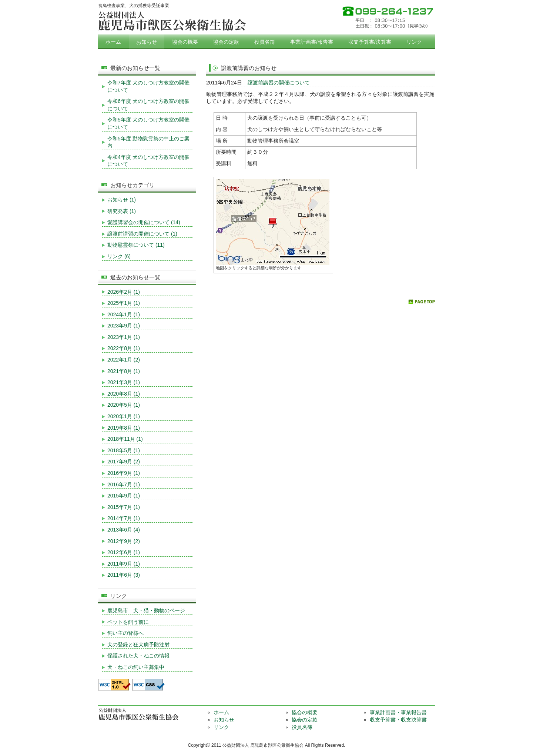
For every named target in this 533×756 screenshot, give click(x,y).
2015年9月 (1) (124, 496)
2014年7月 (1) (124, 518)
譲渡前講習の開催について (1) (142, 234)
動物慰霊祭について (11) (136, 245)
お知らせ (147, 42)
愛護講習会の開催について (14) (144, 222)
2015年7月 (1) (124, 507)
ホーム (113, 42)
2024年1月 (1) (124, 314)
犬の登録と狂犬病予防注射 (138, 645)
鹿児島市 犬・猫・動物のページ (146, 610)
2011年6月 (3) (124, 575)
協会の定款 (226, 42)
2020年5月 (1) (124, 405)
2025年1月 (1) (124, 303)
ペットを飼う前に (128, 622)
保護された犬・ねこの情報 (138, 656)
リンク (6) (119, 256)
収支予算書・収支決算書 (398, 720)
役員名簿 (265, 42)
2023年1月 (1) (124, 337)
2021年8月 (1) (124, 371)
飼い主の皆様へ (125, 633)
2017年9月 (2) (124, 462)
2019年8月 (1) (124, 428)
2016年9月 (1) (124, 473)
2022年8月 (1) (124, 348)
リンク (414, 42)
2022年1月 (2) (124, 360)
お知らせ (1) (122, 200)
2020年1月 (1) (124, 416)
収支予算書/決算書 (370, 42)
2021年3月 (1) (124, 382)
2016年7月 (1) (124, 484)
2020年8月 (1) (124, 394)
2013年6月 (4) (124, 530)
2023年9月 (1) (124, 326)
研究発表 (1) (122, 211)
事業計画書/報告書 (312, 42)
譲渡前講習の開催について (279, 83)
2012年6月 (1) (124, 552)
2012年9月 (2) (124, 541)
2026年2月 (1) (124, 292)
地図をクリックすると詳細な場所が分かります (259, 268)
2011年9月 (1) (124, 564)
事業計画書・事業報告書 (398, 712)
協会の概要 (185, 42)
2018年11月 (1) (125, 439)
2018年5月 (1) (124, 450)
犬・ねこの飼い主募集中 (136, 667)
